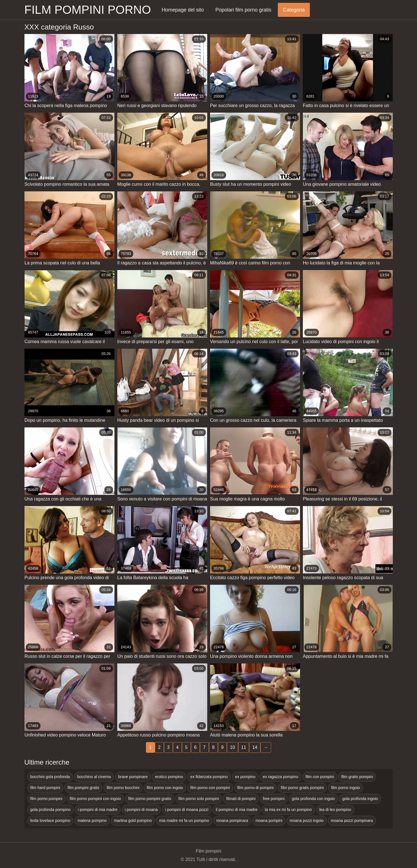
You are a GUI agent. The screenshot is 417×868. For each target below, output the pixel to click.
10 (233, 747)
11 (244, 747)
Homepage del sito (183, 10)
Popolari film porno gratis (243, 10)
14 (255, 747)
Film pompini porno (88, 10)
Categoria (294, 10)
